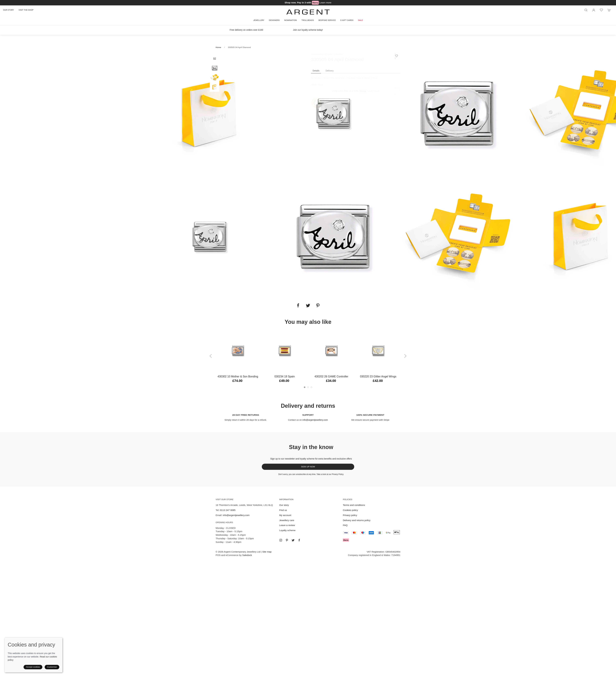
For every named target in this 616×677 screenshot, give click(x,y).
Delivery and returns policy (357, 520)
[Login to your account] (594, 10)
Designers (274, 20)
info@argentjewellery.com (315, 420)
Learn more (325, 3)
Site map (267, 552)
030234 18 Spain (285, 376)
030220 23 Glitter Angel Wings (378, 376)
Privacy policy (350, 515)
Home (218, 47)
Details (316, 71)
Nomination (291, 20)
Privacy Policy (338, 474)
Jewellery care (287, 520)
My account (285, 515)
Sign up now (308, 467)
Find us (283, 510)
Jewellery (259, 20)
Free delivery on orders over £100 (246, 30)
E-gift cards (347, 20)
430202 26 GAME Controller (331, 376)
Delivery (330, 71)
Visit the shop (26, 10)
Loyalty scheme (287, 530)
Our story (8, 10)
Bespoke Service (327, 20)
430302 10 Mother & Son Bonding (238, 376)
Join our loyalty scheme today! (308, 30)
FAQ (345, 525)
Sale (360, 20)
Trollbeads (308, 20)
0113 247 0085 (228, 510)
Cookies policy (350, 510)
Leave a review (287, 525)
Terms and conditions (354, 505)
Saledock (247, 555)
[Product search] (586, 10)
